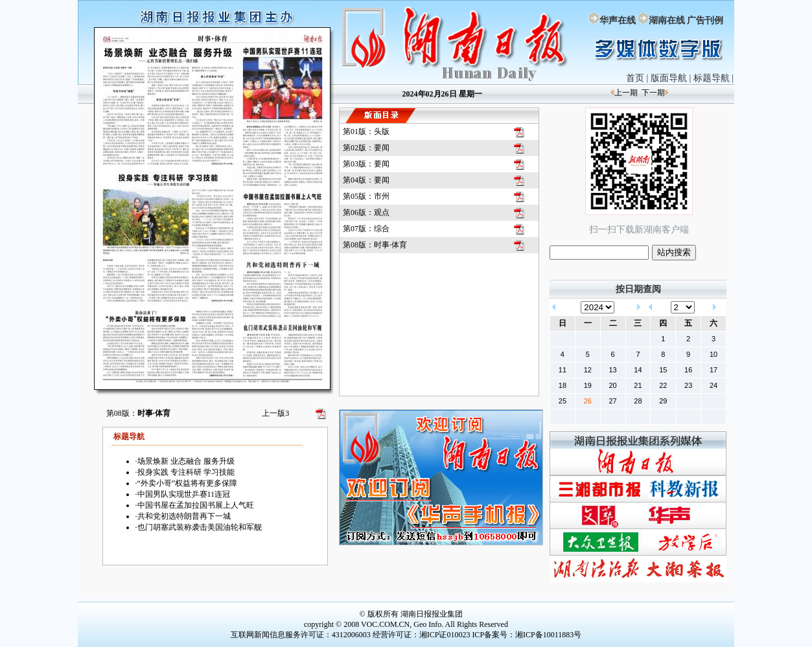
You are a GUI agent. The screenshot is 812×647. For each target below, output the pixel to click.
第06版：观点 (366, 212)
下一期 (653, 93)
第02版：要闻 (366, 148)
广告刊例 (705, 20)
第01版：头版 (366, 131)
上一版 (275, 413)
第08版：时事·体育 (375, 245)
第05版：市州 (366, 196)
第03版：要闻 (366, 164)
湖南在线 (667, 20)
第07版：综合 (366, 229)
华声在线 (618, 20)
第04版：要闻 (366, 180)
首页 (635, 78)
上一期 (626, 93)
